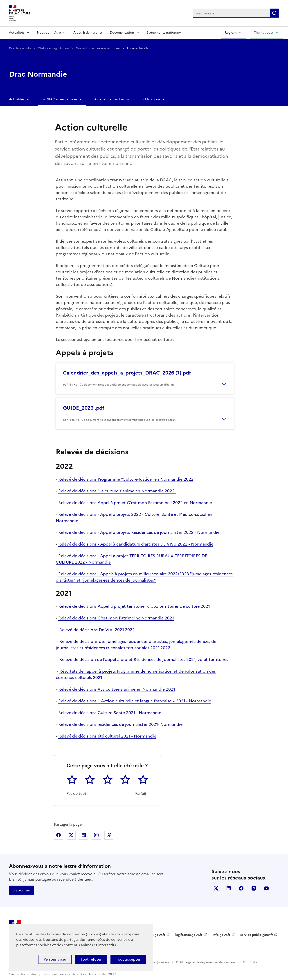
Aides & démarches (88, 33)
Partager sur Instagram (96, 835)
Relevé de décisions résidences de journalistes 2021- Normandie (120, 724)
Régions (231, 33)
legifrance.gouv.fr (189, 935)
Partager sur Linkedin (84, 835)
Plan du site (250, 962)
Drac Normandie (20, 48)
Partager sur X (71, 835)
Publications (151, 99)
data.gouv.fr (156, 935)
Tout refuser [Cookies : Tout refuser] (91, 959)
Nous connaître (49, 33)
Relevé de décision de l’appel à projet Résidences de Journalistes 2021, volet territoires (144, 659)
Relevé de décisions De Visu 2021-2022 (97, 630)
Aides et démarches (109, 99)
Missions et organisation (54, 48)
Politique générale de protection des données (206, 962)
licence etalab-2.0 (100, 974)
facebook (241, 888)
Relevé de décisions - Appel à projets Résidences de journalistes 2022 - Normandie (139, 532)
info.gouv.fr (221, 935)
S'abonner (21, 890)
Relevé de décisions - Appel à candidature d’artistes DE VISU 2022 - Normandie (136, 544)
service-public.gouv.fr (257, 935)
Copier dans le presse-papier (109, 835)
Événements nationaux (164, 33)
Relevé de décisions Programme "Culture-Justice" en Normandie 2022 (126, 479)
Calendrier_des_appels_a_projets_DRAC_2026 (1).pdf (127, 373)
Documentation (122, 33)
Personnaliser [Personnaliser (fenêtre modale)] (55, 959)
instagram (254, 888)
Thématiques (264, 33)
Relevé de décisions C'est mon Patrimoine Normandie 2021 (116, 618)
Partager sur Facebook (58, 835)
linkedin (229, 888)
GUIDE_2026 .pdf (84, 408)
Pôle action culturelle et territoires (98, 48)
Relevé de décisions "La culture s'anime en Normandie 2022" (117, 491)
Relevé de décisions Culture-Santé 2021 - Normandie (110, 713)
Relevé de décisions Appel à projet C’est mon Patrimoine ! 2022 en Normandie (135, 503)
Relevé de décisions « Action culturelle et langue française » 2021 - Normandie (135, 701)
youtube (266, 888)
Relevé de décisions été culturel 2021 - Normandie (107, 736)
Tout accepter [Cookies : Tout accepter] (128, 959)
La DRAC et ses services (59, 99)
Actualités (17, 33)
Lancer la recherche (274, 13)
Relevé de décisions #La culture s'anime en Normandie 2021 (117, 689)
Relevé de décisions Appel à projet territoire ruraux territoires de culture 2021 (134, 606)
